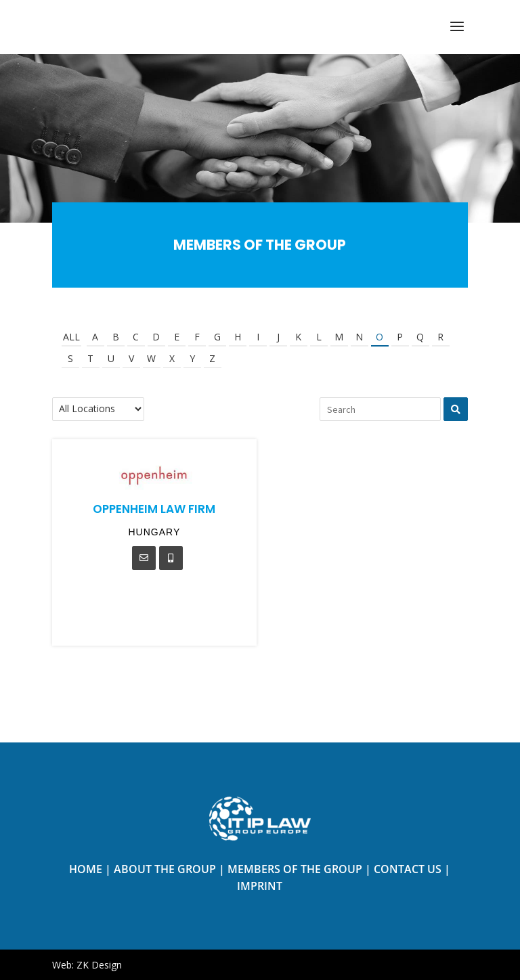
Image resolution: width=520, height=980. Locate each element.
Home (86, 869)
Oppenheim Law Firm (154, 509)
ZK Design (99, 965)
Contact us (408, 869)
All (71, 337)
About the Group (165, 869)
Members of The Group (295, 869)
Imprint (260, 886)
